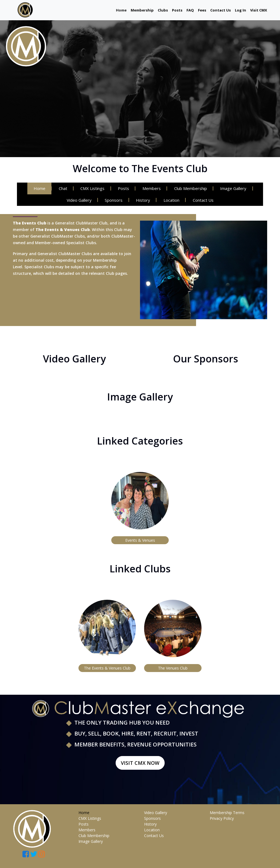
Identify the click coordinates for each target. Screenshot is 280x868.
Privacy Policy (222, 818)
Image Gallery (236, 188)
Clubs (163, 10)
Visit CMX (259, 10)
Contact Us (221, 10)
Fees (202, 10)
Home (121, 10)
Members (152, 188)
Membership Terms (227, 813)
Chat (61, 188)
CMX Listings (92, 188)
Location (172, 200)
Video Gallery (77, 200)
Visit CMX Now (140, 763)
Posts (177, 10)
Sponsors (113, 200)
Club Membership (192, 188)
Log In (240, 10)
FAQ (190, 10)
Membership (142, 10)
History (143, 200)
